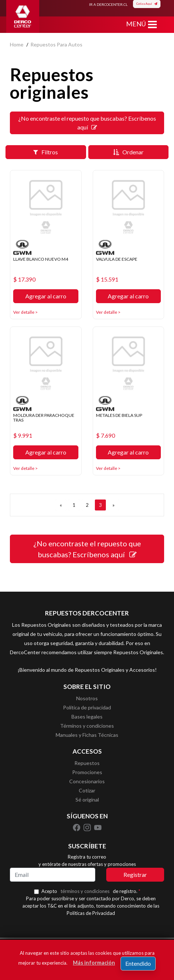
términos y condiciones (85, 891)
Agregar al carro (46, 296)
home (17, 44)
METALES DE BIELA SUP (119, 415)
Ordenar (128, 152)
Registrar (135, 875)
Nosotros (87, 698)
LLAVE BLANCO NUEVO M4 (41, 259)
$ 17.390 (24, 279)
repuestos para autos (56, 44)
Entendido (138, 963)
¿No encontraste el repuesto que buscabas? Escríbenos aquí (87, 123)
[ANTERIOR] (61, 505)
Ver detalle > (25, 312)
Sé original (87, 800)
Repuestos (87, 763)
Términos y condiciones (87, 726)
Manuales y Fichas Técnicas (87, 735)
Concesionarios (87, 781)
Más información (94, 963)
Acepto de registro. (91, 891)
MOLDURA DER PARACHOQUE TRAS (44, 418)
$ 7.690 (105, 436)
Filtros (46, 152)
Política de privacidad (87, 707)
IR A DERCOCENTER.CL (108, 4)
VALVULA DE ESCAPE (117, 259)
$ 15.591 (107, 279)
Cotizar (87, 790)
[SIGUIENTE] (114, 505)
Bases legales (87, 717)
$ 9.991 (23, 436)
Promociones (87, 772)
